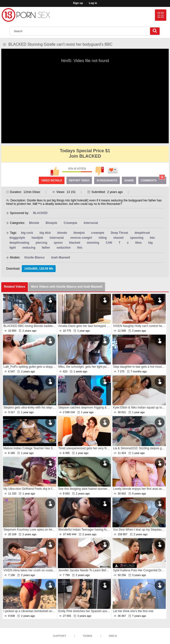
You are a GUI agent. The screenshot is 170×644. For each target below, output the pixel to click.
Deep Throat (119, 233)
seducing (29, 248)
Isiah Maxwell (61, 258)
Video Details (52, 180)
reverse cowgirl (81, 238)
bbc (153, 238)
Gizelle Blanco (34, 258)
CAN (109, 243)
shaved (118, 238)
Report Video (79, 180)
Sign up (78, 3)
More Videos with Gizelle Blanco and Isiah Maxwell (67, 287)
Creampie (71, 223)
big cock (27, 233)
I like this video (55, 171)
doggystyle (17, 238)
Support (60, 636)
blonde (62, 233)
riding (103, 238)
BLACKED (40, 213)
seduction (64, 248)
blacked (75, 243)
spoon (58, 243)
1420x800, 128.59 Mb (39, 269)
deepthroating (19, 243)
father (46, 248)
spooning (137, 238)
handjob (37, 238)
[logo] (26, 15)
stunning (93, 243)
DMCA (113, 636)
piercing (41, 243)
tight (13, 248)
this (80, 248)
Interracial (91, 223)
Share (129, 180)
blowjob (79, 233)
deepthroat (142, 233)
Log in (93, 3)
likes (138, 243)
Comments (153, 179)
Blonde (34, 223)
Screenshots (107, 180)
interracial (57, 238)
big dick (45, 233)
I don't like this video (99, 171)
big (150, 243)
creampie (98, 233)
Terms (88, 636)
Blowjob (52, 223)
